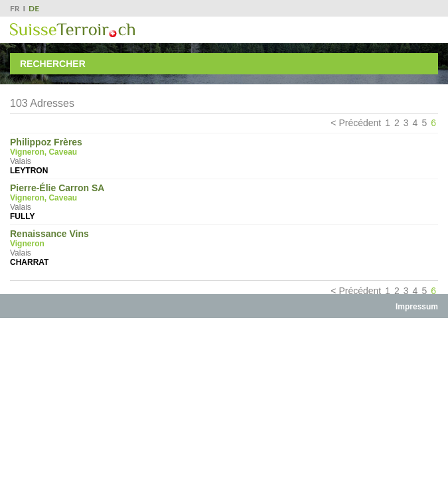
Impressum (417, 307)
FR (15, 8)
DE (34, 8)
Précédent (360, 123)
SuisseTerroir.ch (72, 30)
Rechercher (53, 64)
